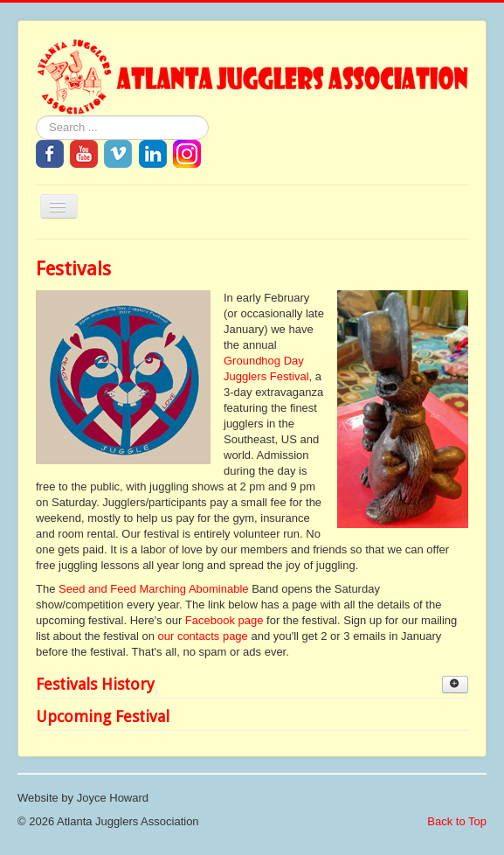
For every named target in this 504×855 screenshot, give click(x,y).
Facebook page (224, 620)
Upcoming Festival (103, 716)
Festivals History (95, 684)
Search (36, 116)
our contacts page (202, 636)
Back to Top (457, 821)
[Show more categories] (455, 685)
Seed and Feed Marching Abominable (154, 589)
